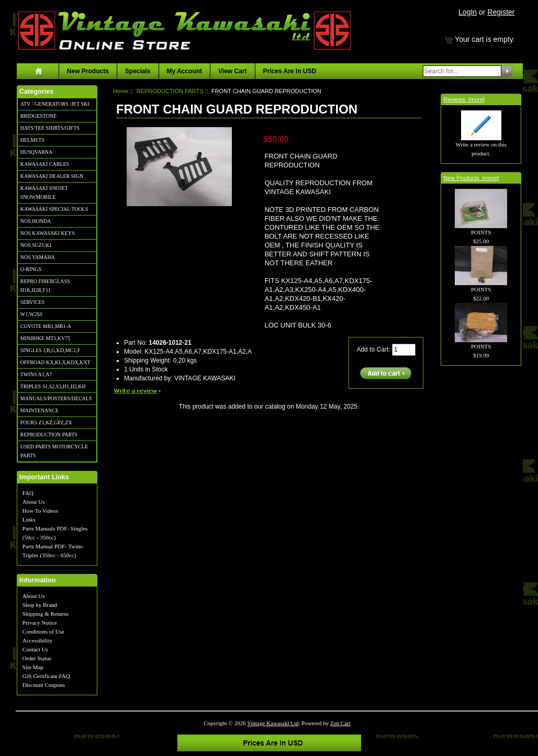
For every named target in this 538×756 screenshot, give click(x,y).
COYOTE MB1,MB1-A (46, 326)
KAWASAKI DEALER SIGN (52, 176)
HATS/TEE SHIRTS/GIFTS (50, 128)
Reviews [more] (464, 99)
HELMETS (32, 140)
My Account (185, 71)
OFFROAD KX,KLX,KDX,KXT (55, 362)
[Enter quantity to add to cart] (404, 350)
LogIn (468, 12)
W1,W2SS (32, 314)
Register (501, 12)
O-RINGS (31, 269)
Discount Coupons (44, 685)
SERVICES (32, 302)
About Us (33, 502)
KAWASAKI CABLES (45, 164)
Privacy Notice (40, 623)
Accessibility (37, 640)
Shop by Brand (40, 605)
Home (121, 91)
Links (29, 520)
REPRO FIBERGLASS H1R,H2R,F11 (45, 286)
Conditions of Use (43, 631)
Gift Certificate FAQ (46, 676)
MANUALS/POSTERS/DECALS (56, 398)
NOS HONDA (36, 221)
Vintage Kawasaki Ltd (273, 723)
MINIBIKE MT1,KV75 (46, 338)
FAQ (28, 493)
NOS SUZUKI (36, 245)
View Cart (232, 71)
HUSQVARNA (37, 152)
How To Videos (40, 511)
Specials (138, 71)
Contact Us (35, 649)
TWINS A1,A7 (36, 374)
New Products (88, 71)
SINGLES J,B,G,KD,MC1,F (50, 350)
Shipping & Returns (46, 614)
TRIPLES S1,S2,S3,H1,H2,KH (53, 386)
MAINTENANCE (40, 410)
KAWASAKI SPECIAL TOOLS (54, 209)
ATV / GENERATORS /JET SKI (55, 104)
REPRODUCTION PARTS (49, 435)
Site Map (33, 667)
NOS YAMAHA (38, 257)
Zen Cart (340, 723)
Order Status (37, 658)
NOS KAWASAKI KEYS (48, 233)
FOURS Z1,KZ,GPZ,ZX (46, 422)
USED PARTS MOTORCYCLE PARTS (54, 451)
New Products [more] (471, 178)
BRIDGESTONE (38, 116)
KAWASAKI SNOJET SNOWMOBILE (44, 193)
